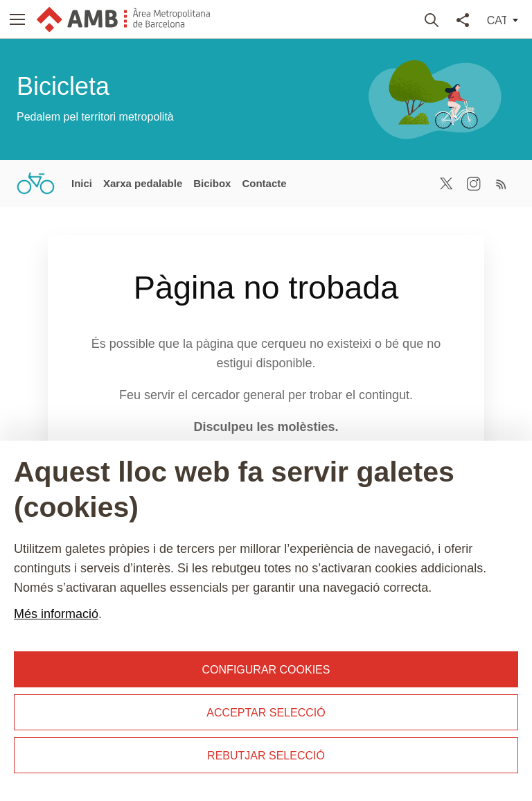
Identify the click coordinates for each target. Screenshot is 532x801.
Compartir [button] (463, 19)
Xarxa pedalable (143, 183)
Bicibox (212, 183)
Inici (82, 183)
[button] (18, 19)
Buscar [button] (432, 19)
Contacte (264, 183)
